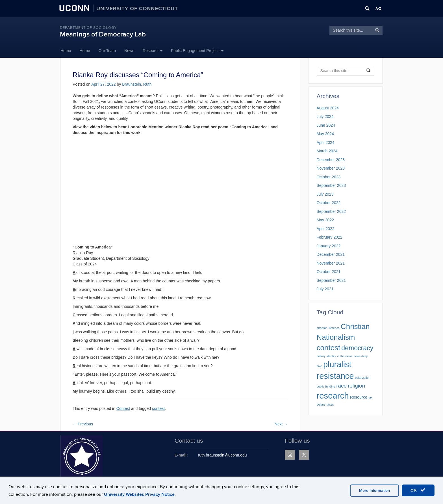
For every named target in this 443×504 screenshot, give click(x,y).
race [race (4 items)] (341, 386)
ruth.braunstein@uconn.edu (222, 455)
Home (66, 51)
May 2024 (325, 134)
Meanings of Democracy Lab (103, 34)
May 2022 (325, 220)
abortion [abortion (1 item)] (322, 328)
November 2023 (331, 168)
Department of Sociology (88, 28)
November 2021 (331, 263)
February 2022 (330, 237)
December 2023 (331, 160)
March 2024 (327, 151)
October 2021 (329, 272)
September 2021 (331, 280)
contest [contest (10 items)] (329, 348)
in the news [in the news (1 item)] (345, 356)
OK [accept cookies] (418, 490)
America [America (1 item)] (334, 328)
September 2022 (331, 211)
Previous (83, 424)
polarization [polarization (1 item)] (363, 378)
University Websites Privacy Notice (139, 494)
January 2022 (329, 246)
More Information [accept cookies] (374, 491)
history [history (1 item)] (321, 356)
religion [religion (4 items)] (356, 386)
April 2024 (326, 142)
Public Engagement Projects (197, 51)
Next (281, 424)
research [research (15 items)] (333, 396)
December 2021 (331, 254)
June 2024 (326, 125)
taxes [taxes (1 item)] (330, 405)
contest (158, 408)
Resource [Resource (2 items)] (359, 397)
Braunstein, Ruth (137, 84)
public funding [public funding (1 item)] (326, 386)
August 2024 (328, 108)
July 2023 (325, 194)
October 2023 (329, 177)
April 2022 (326, 229)
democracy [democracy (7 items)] (357, 348)
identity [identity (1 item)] (331, 356)
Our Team (107, 51)
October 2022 (329, 203)
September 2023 (331, 185)
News (129, 51)
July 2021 (325, 289)
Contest (123, 408)
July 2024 (325, 116)
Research (153, 51)
